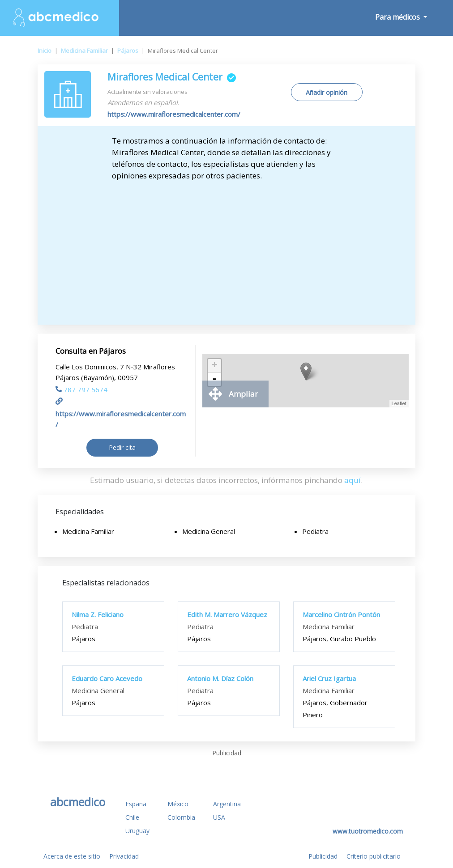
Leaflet (399, 403)
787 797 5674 (81, 390)
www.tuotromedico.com (368, 831)
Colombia (181, 817)
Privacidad (124, 856)
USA (219, 817)
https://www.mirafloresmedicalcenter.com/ (174, 114)
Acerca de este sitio (72, 856)
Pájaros (128, 51)
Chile (132, 817)
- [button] (214, 379)
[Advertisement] (226, 249)
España (136, 804)
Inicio (45, 51)
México (178, 804)
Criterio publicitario (374, 856)
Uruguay (137, 831)
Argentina (227, 804)
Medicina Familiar (84, 51)
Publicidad (323, 856)
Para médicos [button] (398, 17)
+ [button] (215, 366)
